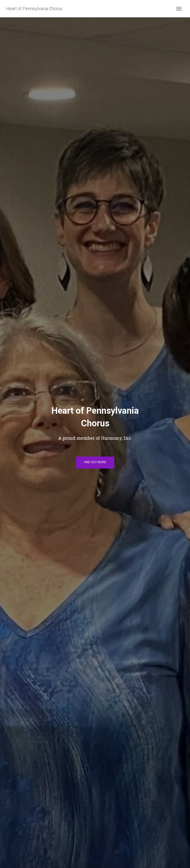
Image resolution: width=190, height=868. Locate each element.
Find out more (95, 462)
